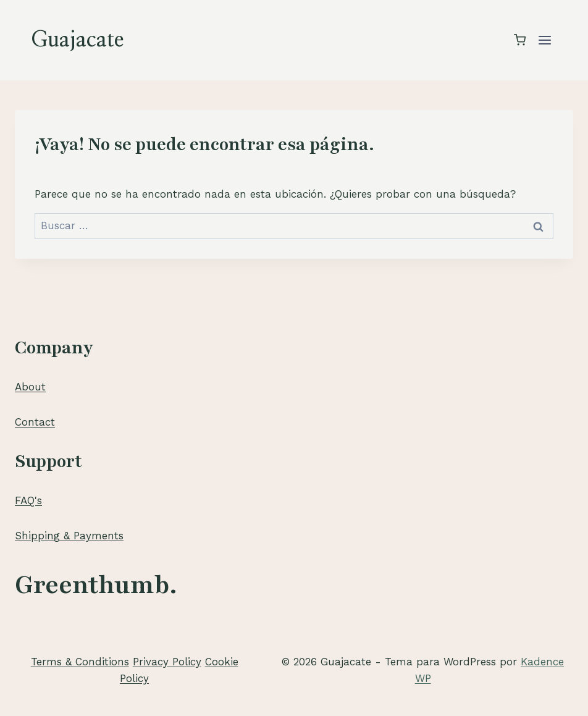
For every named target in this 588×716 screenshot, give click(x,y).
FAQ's (28, 500)
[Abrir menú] (544, 40)
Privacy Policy (167, 662)
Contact (35, 422)
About (30, 387)
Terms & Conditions (80, 662)
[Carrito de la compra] (520, 40)
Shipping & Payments (69, 536)
